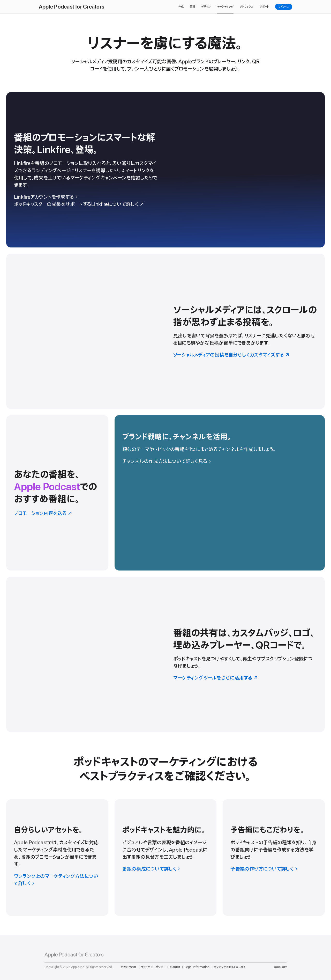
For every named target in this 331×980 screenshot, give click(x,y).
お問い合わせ (129, 967)
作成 (181, 7)
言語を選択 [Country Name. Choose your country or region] (280, 967)
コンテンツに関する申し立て (230, 967)
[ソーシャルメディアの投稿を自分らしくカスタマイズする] (165, 331)
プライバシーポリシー (153, 967)
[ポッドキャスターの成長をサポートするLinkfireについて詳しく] (86, 204)
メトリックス (246, 7)
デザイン (206, 7)
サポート (264, 7)
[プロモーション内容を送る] (57, 493)
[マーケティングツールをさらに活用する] (165, 654)
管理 (192, 7)
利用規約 (175, 967)
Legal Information (197, 967)
